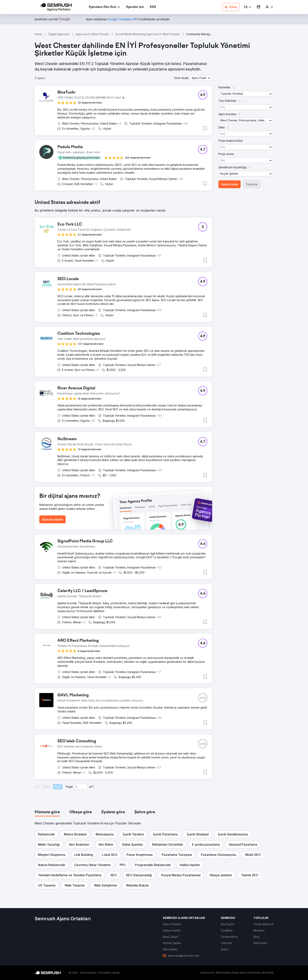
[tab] (47, 812)
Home (38, 34)
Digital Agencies (59, 34)
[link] (135, 7)
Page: (70, 787)
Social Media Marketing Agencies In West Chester (148, 34)
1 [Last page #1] (93, 787)
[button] (247, 7)
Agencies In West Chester (92, 34)
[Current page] (81, 787)
